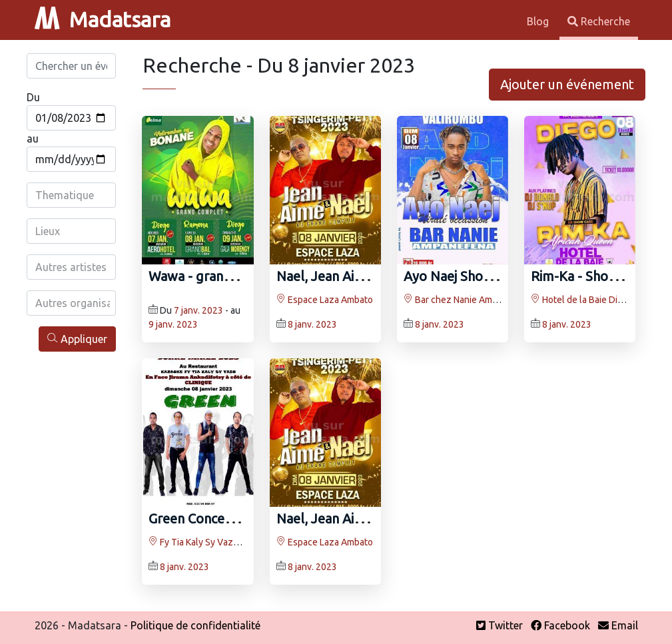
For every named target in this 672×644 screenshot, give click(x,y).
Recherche (599, 21)
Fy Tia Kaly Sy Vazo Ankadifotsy (219, 542)
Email (618, 625)
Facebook (560, 625)
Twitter (500, 625)
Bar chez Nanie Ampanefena (468, 300)
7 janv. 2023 (198, 310)
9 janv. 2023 (173, 324)
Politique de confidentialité (195, 625)
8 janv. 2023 (312, 324)
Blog (539, 21)
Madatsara (103, 19)
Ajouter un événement (567, 84)
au (33, 139)
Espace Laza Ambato (325, 300)
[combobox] (73, 195)
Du (33, 97)
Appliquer (77, 339)
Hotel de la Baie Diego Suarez (598, 300)
